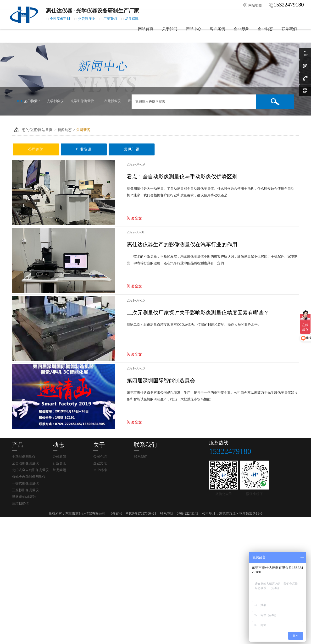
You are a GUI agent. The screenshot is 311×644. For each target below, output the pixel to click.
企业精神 (100, 470)
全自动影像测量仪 (25, 463)
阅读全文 (134, 218)
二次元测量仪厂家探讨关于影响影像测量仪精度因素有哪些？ (198, 313)
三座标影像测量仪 (25, 490)
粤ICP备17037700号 (140, 514)
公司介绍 (100, 457)
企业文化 (100, 463)
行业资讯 (84, 149)
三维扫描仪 (20, 504)
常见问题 (132, 149)
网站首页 (146, 34)
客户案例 (217, 34)
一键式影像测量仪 (25, 483)
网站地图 (255, 5)
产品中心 (194, 34)
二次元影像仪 (111, 101)
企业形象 (241, 34)
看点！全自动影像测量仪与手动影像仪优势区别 (182, 177)
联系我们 (289, 34)
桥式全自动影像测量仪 (29, 477)
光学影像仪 (55, 101)
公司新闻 (83, 130)
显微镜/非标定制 (24, 497)
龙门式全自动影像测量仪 (30, 470)
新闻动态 (65, 130)
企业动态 (265, 34)
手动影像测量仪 (24, 457)
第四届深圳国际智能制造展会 (161, 381)
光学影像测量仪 (82, 101)
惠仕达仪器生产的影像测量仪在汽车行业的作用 (182, 245)
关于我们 (170, 34)
